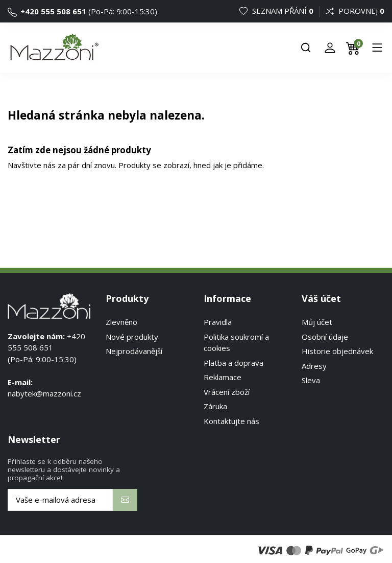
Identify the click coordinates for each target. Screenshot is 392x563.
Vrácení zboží (227, 392)
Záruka (215, 406)
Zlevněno (121, 322)
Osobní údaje (325, 337)
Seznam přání (277, 11)
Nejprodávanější (134, 351)
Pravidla (218, 322)
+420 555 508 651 (47, 11)
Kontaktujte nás (231, 421)
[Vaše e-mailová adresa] (60, 500)
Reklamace (223, 377)
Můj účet (317, 322)
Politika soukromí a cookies (236, 343)
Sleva (311, 380)
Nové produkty (132, 337)
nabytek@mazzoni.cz (44, 393)
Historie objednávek (337, 351)
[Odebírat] (125, 500)
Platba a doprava (234, 363)
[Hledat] (306, 48)
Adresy (314, 366)
